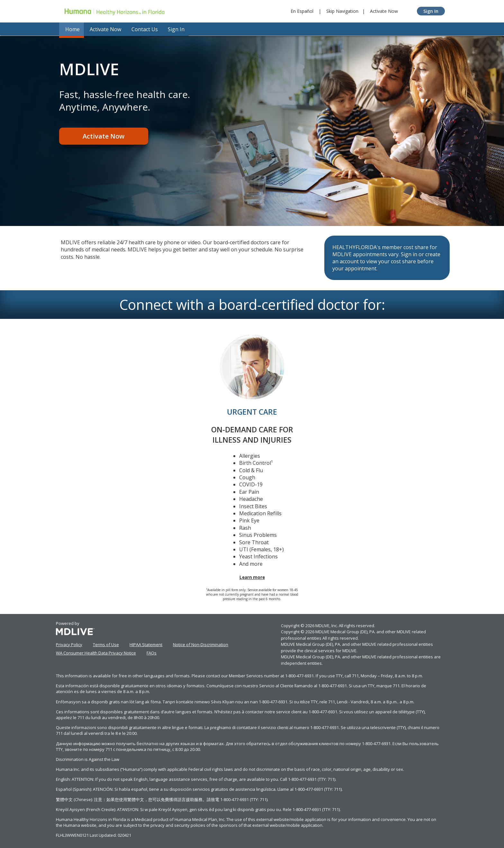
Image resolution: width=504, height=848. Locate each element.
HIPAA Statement (146, 644)
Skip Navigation (342, 11)
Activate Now (384, 11)
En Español (302, 11)
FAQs (152, 652)
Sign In (431, 11)
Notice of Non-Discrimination (201, 644)
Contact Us (142, 29)
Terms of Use (106, 644)
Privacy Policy (69, 644)
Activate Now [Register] (103, 136)
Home (71, 29)
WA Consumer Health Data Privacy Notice (96, 652)
